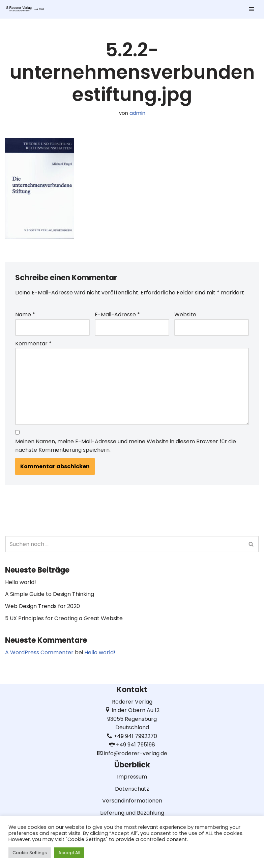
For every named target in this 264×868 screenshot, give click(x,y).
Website (185, 314)
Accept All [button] (69, 853)
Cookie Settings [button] (30, 853)
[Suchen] (124, 544)
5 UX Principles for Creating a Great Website (64, 618)
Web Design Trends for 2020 (42, 606)
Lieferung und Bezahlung (132, 813)
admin (137, 113)
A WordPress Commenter (39, 652)
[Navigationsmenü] (251, 9)
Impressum (132, 777)
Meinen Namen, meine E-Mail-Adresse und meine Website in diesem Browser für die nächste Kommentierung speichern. (126, 446)
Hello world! (21, 582)
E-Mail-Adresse (117, 314)
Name (25, 314)
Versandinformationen (132, 801)
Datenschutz (132, 789)
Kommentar (33, 344)
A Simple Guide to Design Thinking (50, 594)
